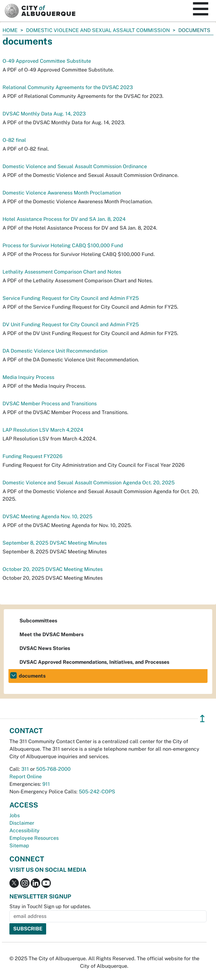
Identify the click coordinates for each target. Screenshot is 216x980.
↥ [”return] (202, 719)
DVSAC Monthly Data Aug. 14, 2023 (44, 114)
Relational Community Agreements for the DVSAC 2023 (68, 87)
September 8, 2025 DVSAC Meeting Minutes (55, 543)
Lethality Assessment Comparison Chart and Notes (62, 272)
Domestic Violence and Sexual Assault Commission (98, 30)
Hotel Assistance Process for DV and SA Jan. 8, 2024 (64, 219)
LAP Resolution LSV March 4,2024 (43, 430)
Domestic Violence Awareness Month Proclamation (62, 193)
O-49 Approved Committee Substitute (47, 61)
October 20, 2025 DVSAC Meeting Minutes (53, 569)
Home (10, 30)
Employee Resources (34, 838)
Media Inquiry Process (28, 377)
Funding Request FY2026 (32, 456)
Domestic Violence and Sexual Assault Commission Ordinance (75, 166)
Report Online (26, 777)
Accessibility (24, 831)
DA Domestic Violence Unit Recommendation (55, 351)
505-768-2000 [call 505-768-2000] (53, 769)
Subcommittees (38, 621)
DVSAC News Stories (45, 648)
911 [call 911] (46, 784)
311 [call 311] (25, 769)
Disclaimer (22, 823)
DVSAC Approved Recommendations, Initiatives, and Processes (94, 662)
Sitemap (19, 846)
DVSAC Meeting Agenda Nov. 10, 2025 (47, 517)
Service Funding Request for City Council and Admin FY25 (71, 298)
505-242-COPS (97, 792)
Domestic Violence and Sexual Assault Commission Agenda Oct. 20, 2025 (89, 483)
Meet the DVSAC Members (51, 634)
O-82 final (14, 140)
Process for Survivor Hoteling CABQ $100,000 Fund (63, 245)
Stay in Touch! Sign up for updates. (50, 906)
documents (32, 676)
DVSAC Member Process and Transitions (50, 404)
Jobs (15, 815)
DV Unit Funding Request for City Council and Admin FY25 (71, 325)
